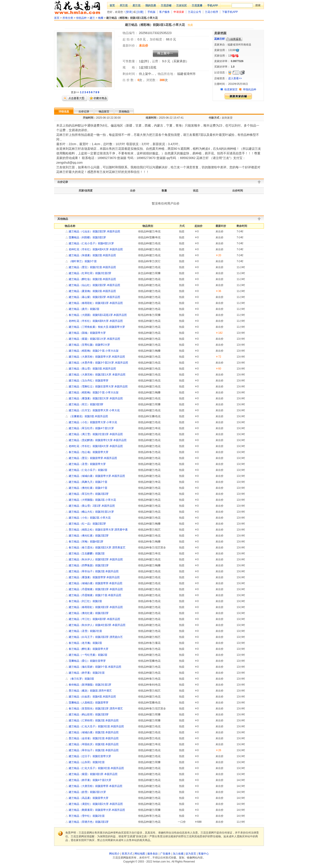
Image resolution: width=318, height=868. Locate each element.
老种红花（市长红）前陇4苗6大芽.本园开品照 (95, 321)
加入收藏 (178, 854)
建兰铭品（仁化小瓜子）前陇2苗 (88, 470)
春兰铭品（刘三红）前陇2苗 (85, 601)
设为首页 (191, 854)
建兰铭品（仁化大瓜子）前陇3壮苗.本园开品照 (96, 726)
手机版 (151, 12)
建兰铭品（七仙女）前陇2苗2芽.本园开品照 (94, 231)
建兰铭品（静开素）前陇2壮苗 (86, 673)
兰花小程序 (212, 12)
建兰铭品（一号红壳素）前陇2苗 (88, 655)
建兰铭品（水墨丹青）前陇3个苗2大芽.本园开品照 (98, 363)
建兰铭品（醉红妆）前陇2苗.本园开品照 (92, 279)
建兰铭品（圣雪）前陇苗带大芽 (87, 464)
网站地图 (140, 854)
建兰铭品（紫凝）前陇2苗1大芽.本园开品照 (94, 339)
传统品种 (81, 18)
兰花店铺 (166, 6)
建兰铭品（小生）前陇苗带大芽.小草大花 (93, 422)
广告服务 (165, 854)
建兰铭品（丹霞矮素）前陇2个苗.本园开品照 (95, 595)
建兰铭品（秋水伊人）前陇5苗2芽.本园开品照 (95, 559)
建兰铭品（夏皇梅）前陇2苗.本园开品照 (92, 291)
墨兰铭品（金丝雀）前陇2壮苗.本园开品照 (93, 738)
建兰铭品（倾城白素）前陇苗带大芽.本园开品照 (97, 476)
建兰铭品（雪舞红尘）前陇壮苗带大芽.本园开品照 (98, 387)
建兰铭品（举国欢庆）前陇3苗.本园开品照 (93, 744)
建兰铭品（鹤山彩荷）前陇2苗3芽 (88, 714)
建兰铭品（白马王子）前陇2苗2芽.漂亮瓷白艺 (95, 637)
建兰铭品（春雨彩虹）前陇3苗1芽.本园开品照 (95, 303)
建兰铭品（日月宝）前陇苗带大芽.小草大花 (94, 410)
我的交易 (151, 6)
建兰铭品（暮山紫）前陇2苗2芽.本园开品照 (94, 297)
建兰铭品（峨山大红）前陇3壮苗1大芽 (91, 512)
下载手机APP (230, 12)
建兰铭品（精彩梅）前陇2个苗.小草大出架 (93, 351)
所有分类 (68, 18)
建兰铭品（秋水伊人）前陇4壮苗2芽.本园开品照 (97, 625)
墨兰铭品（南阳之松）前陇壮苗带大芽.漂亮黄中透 (98, 530)
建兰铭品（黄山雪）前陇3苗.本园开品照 (92, 369)
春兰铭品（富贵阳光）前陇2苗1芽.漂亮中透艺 (95, 709)
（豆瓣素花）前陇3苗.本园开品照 (88, 416)
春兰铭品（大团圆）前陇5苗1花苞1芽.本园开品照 (97, 315)
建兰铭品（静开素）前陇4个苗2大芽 (90, 780)
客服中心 (204, 854)
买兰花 (124, 6)
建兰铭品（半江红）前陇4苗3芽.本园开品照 (94, 619)
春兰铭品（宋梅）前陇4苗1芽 (86, 542)
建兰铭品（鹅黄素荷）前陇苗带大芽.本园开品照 (97, 810)
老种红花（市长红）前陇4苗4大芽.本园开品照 (95, 249)
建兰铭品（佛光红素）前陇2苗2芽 (88, 536)
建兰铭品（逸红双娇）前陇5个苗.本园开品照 (95, 667)
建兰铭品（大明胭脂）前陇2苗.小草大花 (92, 500)
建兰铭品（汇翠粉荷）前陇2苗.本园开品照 (93, 720)
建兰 (92, 18)
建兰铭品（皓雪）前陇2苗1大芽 (87, 792)
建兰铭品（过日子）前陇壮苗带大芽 (90, 756)
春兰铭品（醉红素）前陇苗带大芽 (88, 649)
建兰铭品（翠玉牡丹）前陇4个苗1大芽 (91, 428)
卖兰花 (136, 6)
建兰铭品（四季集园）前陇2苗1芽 (88, 565)
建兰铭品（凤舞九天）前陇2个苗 (88, 482)
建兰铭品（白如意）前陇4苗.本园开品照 (92, 697)
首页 (112, 6)
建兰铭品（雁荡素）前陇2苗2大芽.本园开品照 (95, 398)
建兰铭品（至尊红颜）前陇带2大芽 (89, 345)
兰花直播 (197, 6)
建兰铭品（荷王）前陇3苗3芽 (86, 404)
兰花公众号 (195, 12)
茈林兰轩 (220, 39)
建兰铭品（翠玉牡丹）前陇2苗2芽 (88, 494)
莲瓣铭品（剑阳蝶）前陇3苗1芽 (87, 237)
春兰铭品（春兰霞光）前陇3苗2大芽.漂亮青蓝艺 (97, 548)
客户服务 (165, 12)
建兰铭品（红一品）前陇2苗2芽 (87, 524)
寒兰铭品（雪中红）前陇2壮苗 (86, 816)
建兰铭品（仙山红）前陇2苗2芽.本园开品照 (94, 285)
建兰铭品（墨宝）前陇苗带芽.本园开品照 (93, 458)
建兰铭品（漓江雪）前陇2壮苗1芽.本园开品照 (95, 434)
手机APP (213, 6)
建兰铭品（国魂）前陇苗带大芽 (87, 333)
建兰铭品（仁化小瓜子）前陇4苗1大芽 (91, 243)
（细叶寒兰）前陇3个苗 (82, 261)
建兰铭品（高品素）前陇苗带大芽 (88, 798)
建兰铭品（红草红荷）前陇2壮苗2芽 (90, 273)
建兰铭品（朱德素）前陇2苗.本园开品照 (92, 255)
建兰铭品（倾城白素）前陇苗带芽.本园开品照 (95, 583)
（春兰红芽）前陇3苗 (81, 679)
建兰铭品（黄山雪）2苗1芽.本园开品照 (91, 506)
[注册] (140, 12)
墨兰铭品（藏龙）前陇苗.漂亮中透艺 (90, 691)
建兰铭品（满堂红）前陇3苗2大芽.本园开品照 (95, 804)
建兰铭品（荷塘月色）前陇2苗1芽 (88, 822)
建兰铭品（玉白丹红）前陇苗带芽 (88, 381)
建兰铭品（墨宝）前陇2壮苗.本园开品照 (92, 267)
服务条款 (153, 854)
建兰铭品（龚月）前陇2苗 (84, 309)
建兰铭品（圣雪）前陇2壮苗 (85, 631)
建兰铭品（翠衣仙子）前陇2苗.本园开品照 (93, 571)
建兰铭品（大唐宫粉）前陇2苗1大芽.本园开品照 (97, 375)
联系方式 (127, 854)
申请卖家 (179, 12)
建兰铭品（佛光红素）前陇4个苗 (88, 488)
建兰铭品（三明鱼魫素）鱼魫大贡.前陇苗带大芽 (97, 327)
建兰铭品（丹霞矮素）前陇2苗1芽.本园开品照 (95, 589)
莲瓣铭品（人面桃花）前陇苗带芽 (88, 703)
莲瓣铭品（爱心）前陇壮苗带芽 (87, 661)
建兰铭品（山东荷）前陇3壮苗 (86, 762)
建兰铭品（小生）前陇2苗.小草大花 (89, 518)
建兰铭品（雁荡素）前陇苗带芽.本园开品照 (94, 577)
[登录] (129, 12)
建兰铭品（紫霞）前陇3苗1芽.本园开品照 (93, 774)
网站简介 (114, 854)
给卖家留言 (231, 89)
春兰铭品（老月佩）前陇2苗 (85, 643)
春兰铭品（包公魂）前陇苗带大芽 (88, 452)
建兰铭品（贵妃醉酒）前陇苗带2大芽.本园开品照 (97, 440)
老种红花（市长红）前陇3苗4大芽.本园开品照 (95, 446)
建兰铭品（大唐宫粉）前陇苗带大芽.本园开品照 (97, 357)
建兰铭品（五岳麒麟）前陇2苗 (86, 553)
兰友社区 (182, 6)
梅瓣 (101, 18)
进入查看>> (235, 78)
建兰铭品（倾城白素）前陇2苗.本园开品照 (93, 732)
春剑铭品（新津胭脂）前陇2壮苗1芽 (90, 685)
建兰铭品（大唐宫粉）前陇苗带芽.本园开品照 (95, 786)
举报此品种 (250, 89)
